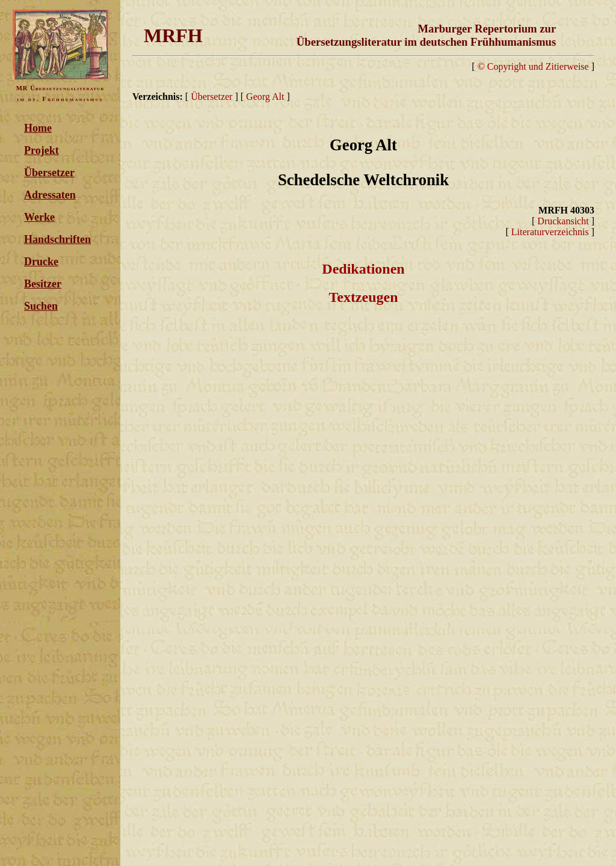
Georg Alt (265, 97)
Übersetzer (49, 173)
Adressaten (50, 195)
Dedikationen (363, 269)
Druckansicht (563, 221)
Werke (39, 217)
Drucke (41, 262)
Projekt (42, 150)
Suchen (41, 306)
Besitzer (43, 284)
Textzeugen (363, 297)
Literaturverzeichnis (550, 232)
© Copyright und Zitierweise (533, 66)
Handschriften (57, 239)
